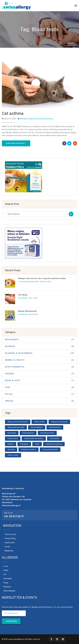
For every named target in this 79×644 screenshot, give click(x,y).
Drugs (6, 583)
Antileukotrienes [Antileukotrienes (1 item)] (55, 427)
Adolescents (39, 340)
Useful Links (10, 543)
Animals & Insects (46, 119)
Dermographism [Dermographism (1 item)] (28, 433)
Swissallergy (23, 298)
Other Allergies (9, 591)
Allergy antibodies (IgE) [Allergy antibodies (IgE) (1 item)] (16, 427)
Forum (7, 547)
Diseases (39, 374)
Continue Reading (16, 143)
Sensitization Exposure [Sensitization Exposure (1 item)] (54, 444)
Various (39, 401)
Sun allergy (23, 295)
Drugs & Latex (39, 380)
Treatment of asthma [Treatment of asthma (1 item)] (28, 449)
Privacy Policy (10, 538)
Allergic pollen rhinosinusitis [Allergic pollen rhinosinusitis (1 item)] (18, 422)
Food (39, 387)
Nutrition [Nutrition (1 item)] (11, 444)
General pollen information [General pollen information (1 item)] (34, 438)
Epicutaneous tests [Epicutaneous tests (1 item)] (47, 433)
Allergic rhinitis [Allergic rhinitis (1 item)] (39, 422)
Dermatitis (8, 579)
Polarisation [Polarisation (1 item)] (24, 444)
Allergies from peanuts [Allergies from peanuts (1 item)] (59, 422)
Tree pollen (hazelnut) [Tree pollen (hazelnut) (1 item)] (50, 449)
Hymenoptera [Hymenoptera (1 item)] (54, 438)
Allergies (39, 346)
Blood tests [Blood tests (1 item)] (12, 433)
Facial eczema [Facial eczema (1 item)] (13, 438)
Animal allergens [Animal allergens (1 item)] (37, 427)
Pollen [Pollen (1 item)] (37, 444)
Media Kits (9, 551)
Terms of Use (10, 534)
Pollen (39, 394)
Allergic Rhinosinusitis (27, 311)
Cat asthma (13, 113)
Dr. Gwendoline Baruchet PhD (29, 282)
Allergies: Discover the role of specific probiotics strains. (42, 278)
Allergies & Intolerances (29, 119)
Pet (5, 574)
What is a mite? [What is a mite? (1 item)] (13, 455)
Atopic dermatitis (39, 367)
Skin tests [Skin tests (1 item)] (11, 449)
